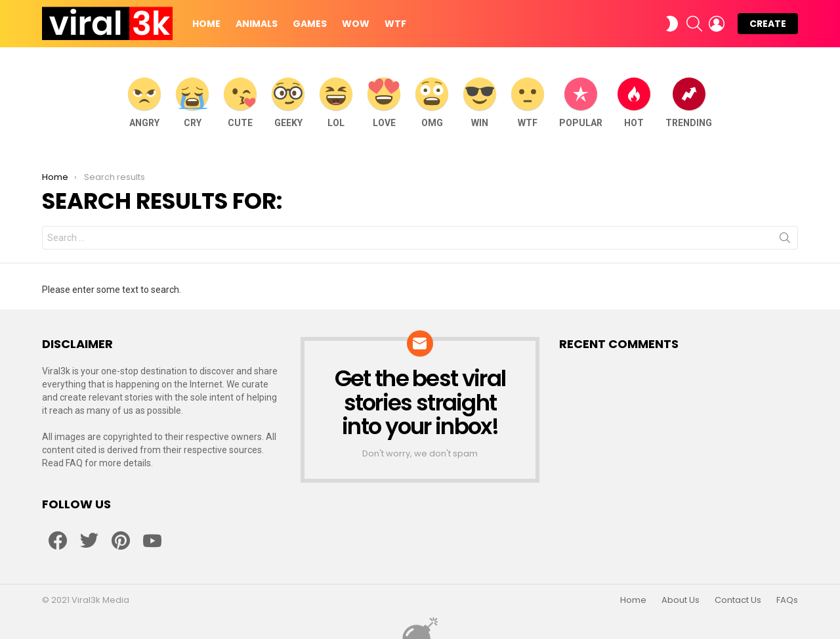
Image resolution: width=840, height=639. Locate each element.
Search (785, 240)
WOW (356, 24)
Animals (257, 24)
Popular (581, 103)
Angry (144, 103)
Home (206, 24)
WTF (395, 24)
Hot (634, 103)
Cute (240, 103)
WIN (480, 103)
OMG (432, 103)
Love (384, 103)
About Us (681, 600)
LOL (336, 103)
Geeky (288, 103)
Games (310, 24)
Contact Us (738, 600)
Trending (689, 103)
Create (768, 24)
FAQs (787, 600)
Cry (192, 103)
